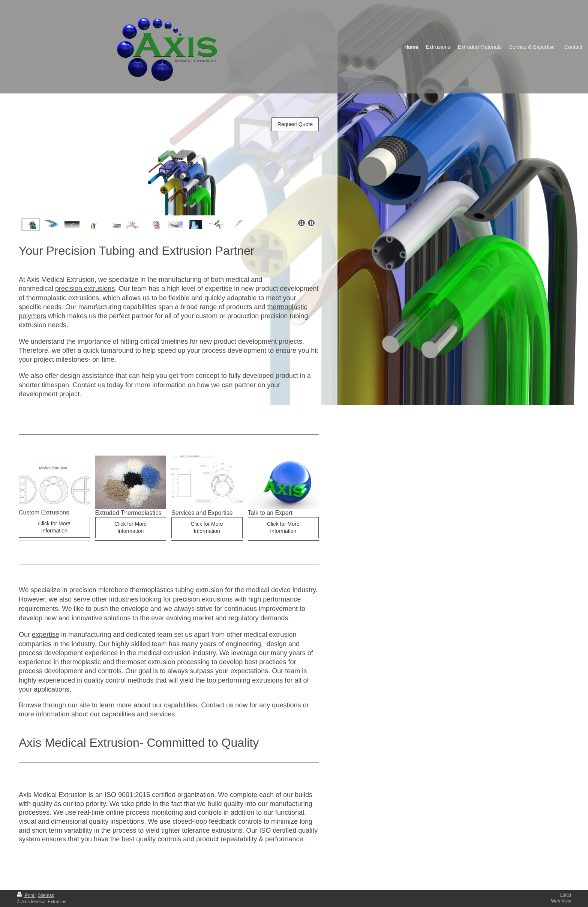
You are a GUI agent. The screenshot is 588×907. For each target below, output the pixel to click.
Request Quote (295, 124)
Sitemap (46, 895)
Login (566, 895)
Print (26, 895)
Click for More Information (54, 527)
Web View (561, 901)
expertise (46, 635)
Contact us (217, 705)
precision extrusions (85, 289)
